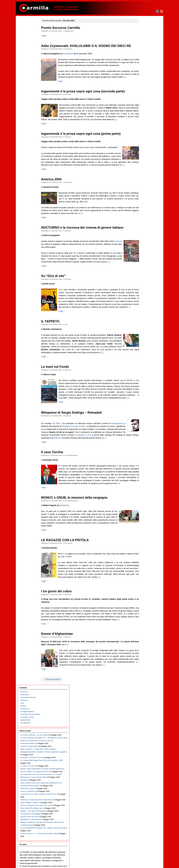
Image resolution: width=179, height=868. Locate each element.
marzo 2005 (142, 767)
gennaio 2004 (143, 807)
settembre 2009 (144, 615)
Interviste (24, 35)
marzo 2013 (142, 497)
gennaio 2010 (143, 604)
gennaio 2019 (143, 300)
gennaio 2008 (143, 672)
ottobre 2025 (143, 72)
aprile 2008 (142, 663)
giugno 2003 (143, 827)
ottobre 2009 (143, 613)
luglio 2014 (142, 452)
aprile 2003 (142, 832)
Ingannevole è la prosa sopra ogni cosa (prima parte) (86, 147)
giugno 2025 (143, 83)
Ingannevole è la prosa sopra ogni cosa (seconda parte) (88, 101)
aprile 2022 (142, 190)
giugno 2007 (143, 691)
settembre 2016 (144, 379)
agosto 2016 (143, 382)
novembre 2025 (144, 69)
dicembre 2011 (144, 539)
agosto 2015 (143, 415)
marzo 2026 (142, 58)
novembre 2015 (144, 407)
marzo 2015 (142, 430)
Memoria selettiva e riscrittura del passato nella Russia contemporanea (31, 247)
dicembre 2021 (144, 201)
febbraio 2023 (143, 162)
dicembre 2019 (144, 269)
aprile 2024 (142, 123)
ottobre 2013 (143, 477)
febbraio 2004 (143, 804)
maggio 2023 (143, 154)
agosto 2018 (143, 314)
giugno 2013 (143, 489)
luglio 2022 (142, 182)
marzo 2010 (142, 598)
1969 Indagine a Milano (29, 202)
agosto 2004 (143, 787)
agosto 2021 (143, 213)
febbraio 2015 (143, 432)
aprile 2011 (142, 562)
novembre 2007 (144, 677)
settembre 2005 (144, 750)
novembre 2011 (144, 542)
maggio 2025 (143, 86)
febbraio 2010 (143, 601)
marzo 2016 (142, 396)
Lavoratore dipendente (29, 92)
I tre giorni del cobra (62, 638)
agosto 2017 (143, 348)
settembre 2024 (144, 109)
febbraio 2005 (143, 770)
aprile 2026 (142, 55)
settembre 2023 (144, 142)
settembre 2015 (144, 413)
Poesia (23, 40)
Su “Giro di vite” (59, 300)
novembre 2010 (144, 576)
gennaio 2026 (143, 63)
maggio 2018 (143, 323)
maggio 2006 (143, 728)
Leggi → (50, 36)
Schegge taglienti (27, 46)
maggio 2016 (143, 390)
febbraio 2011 (143, 567)
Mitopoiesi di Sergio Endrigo (93, 465)
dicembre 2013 (144, 472)
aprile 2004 (142, 798)
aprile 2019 (142, 292)
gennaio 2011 (143, 570)
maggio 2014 (143, 458)
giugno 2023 (143, 151)
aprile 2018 (142, 325)
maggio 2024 (143, 120)
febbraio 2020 (143, 263)
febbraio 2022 (143, 196)
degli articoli (144, 856)
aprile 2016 (142, 393)
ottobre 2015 (143, 410)
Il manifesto (74, 58)
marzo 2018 (142, 328)
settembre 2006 (144, 717)
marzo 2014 (142, 463)
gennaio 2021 (143, 232)
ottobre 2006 (143, 714)
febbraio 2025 (143, 94)
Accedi (140, 853)
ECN (81, 695)
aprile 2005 (142, 765)
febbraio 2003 (143, 838)
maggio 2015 (143, 424)
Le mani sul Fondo (60, 400)
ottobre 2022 (143, 173)
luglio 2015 (142, 418)
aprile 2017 (142, 359)
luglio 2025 (142, 80)
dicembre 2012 (144, 506)
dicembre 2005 (144, 742)
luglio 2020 (142, 249)
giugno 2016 (143, 387)
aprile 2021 (142, 224)
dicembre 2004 (144, 776)
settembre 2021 (144, 210)
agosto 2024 (143, 111)
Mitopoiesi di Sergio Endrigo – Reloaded (77, 451)
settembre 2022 (144, 176)
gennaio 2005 (143, 773)
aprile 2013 (142, 494)
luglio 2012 (142, 520)
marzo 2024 (142, 125)
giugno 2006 (143, 725)
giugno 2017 (143, 353)
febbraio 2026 (143, 61)
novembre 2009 (144, 610)
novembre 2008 (144, 643)
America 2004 (57, 198)
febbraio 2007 (143, 703)
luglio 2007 (142, 689)
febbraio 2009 (143, 635)
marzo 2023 (142, 159)
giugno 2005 (143, 759)
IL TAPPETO (56, 352)
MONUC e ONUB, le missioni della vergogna (80, 542)
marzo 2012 (142, 531)
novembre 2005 (144, 745)
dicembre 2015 (144, 404)
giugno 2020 (143, 252)
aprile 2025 (142, 89)
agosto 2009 (143, 618)
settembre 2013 (144, 480)
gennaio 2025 (143, 97)
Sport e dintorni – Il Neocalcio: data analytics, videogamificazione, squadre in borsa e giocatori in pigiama (30, 103)
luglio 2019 (142, 283)
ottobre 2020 (143, 241)
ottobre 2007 (143, 680)
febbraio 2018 (143, 331)
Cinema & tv (25, 43)
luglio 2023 (142, 148)
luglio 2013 (142, 486)
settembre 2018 (144, 311)
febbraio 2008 (143, 669)
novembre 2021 (144, 204)
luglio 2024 (142, 114)
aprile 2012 (142, 528)
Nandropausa (52, 465)
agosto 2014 (143, 449)
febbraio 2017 (143, 365)
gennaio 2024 (143, 131)
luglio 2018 (142, 317)
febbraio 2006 (143, 736)
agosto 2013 (143, 483)
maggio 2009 (143, 627)
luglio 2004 (142, 790)
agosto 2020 (143, 246)
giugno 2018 (143, 320)
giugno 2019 (143, 286)
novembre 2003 (144, 812)
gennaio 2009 (143, 638)
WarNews (70, 550)
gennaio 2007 (143, 705)
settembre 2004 (144, 784)
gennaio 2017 (143, 368)
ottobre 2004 (143, 781)
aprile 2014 (142, 460)
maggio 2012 (143, 525)
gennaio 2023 (143, 165)
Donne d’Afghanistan (62, 684)
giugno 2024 (143, 117)
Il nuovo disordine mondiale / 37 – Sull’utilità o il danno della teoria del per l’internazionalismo (31, 81)
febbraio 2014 (143, 466)
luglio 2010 (142, 587)
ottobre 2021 (143, 207)
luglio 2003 (142, 824)
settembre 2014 (144, 446)
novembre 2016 (144, 373)
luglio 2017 (142, 351)
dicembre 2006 (144, 708)
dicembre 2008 (144, 641)
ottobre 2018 (143, 308)
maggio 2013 (143, 491)
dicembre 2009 (144, 607)
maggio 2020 (143, 255)
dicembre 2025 (144, 66)
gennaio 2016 (143, 401)
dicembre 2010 (144, 573)
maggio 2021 (143, 221)
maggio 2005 (143, 762)
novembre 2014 (144, 441)
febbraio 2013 (143, 500)
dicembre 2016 (144, 370)
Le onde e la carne (28, 128)
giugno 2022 (143, 185)
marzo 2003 (142, 835)
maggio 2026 (143, 52)
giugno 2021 (143, 218)
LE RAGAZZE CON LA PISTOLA (70, 584)
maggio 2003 (143, 829)
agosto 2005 (143, 753)
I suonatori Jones (27, 51)
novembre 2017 (144, 339)
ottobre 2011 (143, 545)
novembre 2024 (144, 103)
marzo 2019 (142, 294)
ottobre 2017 (143, 342)
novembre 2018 (144, 306)
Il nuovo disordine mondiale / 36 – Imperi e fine (31, 258)
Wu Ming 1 (63, 462)
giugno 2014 (143, 455)
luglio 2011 (142, 553)
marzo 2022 (142, 193)
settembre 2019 (144, 277)
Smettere (24, 159)
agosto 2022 (143, 179)
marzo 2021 (142, 227)
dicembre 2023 (144, 134)
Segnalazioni (74, 31)
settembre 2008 (144, 649)
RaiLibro (125, 476)
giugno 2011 (143, 556)
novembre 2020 (144, 238)
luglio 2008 (142, 655)
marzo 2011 (142, 565)
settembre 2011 (144, 548)
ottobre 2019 (143, 275)
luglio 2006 (142, 722)
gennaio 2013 (143, 503)
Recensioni (74, 53)
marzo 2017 (142, 362)
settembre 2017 (144, 345)
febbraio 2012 (143, 534)
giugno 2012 (143, 522)
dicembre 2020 (144, 235)
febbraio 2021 (143, 230)
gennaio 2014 (143, 469)
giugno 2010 (143, 590)
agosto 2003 (143, 821)
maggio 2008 (143, 660)
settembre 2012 (144, 514)
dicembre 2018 (144, 303)
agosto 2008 (143, 652)
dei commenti (145, 858)
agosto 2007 (143, 686)
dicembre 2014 (144, 438)
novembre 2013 (144, 475)
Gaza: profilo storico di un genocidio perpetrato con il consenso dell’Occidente (31, 165)
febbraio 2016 (143, 399)
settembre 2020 (144, 244)
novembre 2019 (144, 272)
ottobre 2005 (143, 748)
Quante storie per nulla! (29, 233)
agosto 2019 (143, 280)
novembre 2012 (144, 508)
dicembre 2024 (144, 100)
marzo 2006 (142, 734)
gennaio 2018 (143, 334)
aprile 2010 (142, 596)
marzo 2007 (142, 700)
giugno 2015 (143, 421)
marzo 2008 (142, 666)
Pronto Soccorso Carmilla (66, 28)
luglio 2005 (142, 756)
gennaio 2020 (143, 266)
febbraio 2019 (143, 297)
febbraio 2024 (143, 128)
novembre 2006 (144, 711)
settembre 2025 (144, 75)
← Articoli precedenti (57, 732)
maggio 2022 (143, 187)
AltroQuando (25, 57)
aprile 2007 (142, 697)
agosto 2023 (143, 145)
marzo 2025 (142, 92)
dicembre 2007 (144, 674)
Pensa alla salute (27, 173)
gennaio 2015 (143, 435)
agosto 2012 (143, 517)
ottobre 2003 (143, 815)
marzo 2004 (142, 801)
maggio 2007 (143, 694)
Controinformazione (77, 497)
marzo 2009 (142, 632)
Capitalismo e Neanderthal (31, 238)
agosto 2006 (143, 720)
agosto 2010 (143, 584)
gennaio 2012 (143, 537)
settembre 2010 (144, 582)
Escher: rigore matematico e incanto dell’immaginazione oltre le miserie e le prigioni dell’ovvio (31, 140)
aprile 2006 (142, 731)
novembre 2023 (144, 137)
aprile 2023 (142, 156)
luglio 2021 (142, 216)
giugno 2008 (143, 658)
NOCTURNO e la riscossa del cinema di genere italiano (88, 249)
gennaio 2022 (143, 199)
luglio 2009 (142, 621)
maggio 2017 (143, 356)
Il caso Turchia (57, 494)
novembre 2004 (144, 779)
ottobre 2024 (143, 106)
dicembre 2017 (144, 337)
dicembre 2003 (144, 810)
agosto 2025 (143, 78)
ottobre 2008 (143, 646)
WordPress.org (144, 861)
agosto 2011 (143, 551)
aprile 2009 (142, 629)
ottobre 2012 (143, 511)
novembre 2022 (144, 170)
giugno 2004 (143, 793)
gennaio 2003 (143, 841)
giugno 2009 (143, 624)
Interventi (73, 104)
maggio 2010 (143, 593)
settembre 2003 (144, 818)
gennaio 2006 (143, 739)
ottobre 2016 (143, 376)
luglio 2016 (142, 384)
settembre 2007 (144, 683)
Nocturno (56, 266)
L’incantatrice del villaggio (30, 227)
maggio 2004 (143, 796)
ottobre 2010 (143, 579)
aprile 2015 (142, 427)
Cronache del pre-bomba (30, 49)
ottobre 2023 (143, 140)
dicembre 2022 (144, 168)
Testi (72, 355)
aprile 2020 (142, 258)
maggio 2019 (143, 289)
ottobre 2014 (143, 444)
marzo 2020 (142, 261)
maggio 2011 (143, 559)
